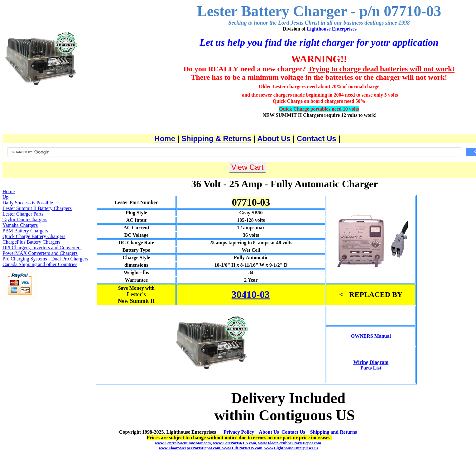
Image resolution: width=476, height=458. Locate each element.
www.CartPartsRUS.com (235, 443)
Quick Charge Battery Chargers (34, 236)
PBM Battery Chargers (25, 231)
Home (166, 138)
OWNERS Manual (371, 336)
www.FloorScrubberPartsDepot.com (290, 443)
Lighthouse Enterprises (332, 29)
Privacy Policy (239, 432)
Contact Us (317, 138)
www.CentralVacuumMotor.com (183, 443)
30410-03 (251, 294)
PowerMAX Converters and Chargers (40, 253)
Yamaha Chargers (20, 225)
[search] (234, 152)
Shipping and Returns (334, 432)
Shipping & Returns (216, 138)
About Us (274, 138)
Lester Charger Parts (23, 214)
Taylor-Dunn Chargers (25, 219)
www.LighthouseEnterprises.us (291, 448)
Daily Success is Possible (28, 203)
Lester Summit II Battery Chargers (37, 208)
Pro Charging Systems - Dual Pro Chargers (45, 259)
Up (6, 197)
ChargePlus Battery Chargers (31, 242)
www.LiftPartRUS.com (242, 448)
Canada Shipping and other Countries (40, 264)
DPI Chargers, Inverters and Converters (42, 248)
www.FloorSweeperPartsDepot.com (189, 448)
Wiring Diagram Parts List (371, 365)
